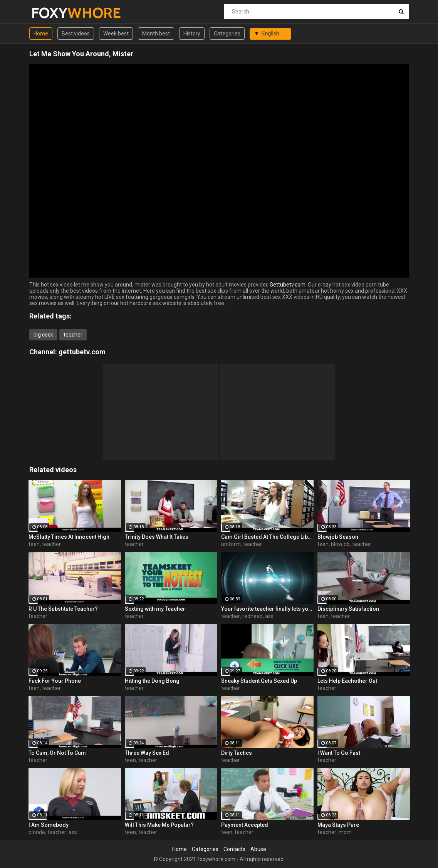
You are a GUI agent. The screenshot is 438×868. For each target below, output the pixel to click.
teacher (73, 335)
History (192, 34)
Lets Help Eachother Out (347, 681)
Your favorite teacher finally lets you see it (267, 609)
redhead (253, 616)
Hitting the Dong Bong (152, 681)
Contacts (234, 849)
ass (269, 616)
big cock (43, 335)
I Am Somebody (49, 825)
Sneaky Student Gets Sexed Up (259, 681)
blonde (37, 832)
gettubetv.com (82, 352)
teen (34, 544)
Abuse (258, 849)
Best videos (76, 34)
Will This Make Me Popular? (159, 825)
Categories (227, 34)
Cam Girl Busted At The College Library (267, 537)
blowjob (340, 544)
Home (41, 34)
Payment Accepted (245, 825)
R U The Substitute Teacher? (63, 609)
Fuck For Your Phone (55, 681)
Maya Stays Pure (338, 825)
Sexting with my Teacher (155, 609)
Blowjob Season (338, 537)
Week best (116, 34)
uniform (231, 544)
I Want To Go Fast (339, 753)
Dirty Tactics (237, 753)
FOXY (51, 13)
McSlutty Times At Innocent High (69, 537)
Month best (156, 34)
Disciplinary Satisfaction (348, 609)
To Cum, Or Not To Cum (57, 753)
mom (345, 832)
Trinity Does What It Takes (157, 537)
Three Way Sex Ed (147, 753)
